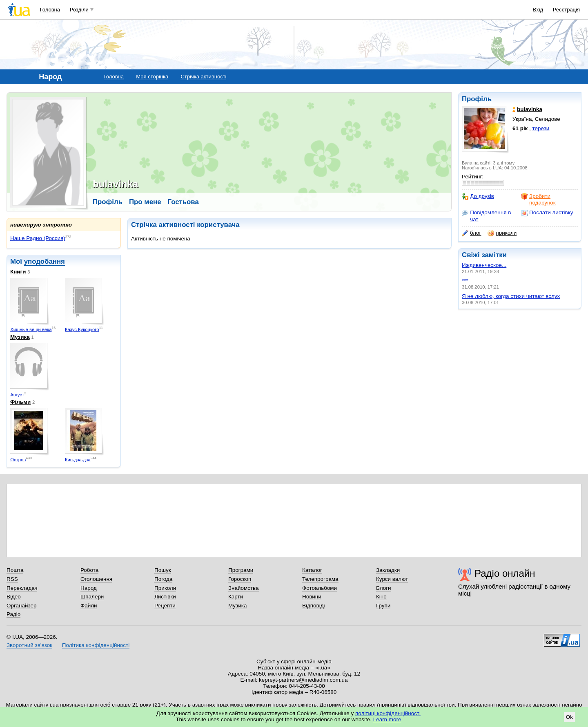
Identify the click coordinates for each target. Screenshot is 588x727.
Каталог (312, 570)
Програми (241, 570)
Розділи (79, 10)
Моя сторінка (152, 77)
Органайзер (21, 606)
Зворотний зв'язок (29, 645)
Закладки (388, 570)
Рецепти (165, 606)
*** (465, 281)
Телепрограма (320, 579)
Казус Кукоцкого (82, 329)
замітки (494, 255)
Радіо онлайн (505, 573)
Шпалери (92, 597)
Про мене (145, 202)
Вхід (538, 10)
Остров (18, 460)
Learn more (387, 719)
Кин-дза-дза (78, 460)
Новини (312, 597)
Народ (89, 588)
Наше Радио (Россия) (38, 238)
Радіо (13, 614)
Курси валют (392, 579)
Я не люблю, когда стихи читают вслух (511, 296)
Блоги (384, 588)
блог (471, 233)
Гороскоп (240, 579)
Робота (89, 570)
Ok (569, 717)
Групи (383, 606)
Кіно (381, 597)
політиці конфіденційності (388, 713)
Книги (18, 272)
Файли (89, 606)
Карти (236, 597)
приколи (502, 233)
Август (17, 395)
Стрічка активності (203, 77)
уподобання (45, 261)
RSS (12, 579)
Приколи (165, 588)
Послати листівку (547, 213)
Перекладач (22, 588)
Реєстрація (566, 10)
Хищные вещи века (31, 329)
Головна (50, 10)
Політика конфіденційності (96, 645)
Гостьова (183, 202)
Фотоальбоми (320, 588)
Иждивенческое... (484, 265)
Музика (20, 337)
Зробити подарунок (538, 199)
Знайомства (244, 588)
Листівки (165, 597)
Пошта (15, 570)
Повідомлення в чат (486, 216)
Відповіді (314, 606)
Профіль (477, 99)
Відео (14, 597)
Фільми (20, 402)
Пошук (163, 570)
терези (541, 128)
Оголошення (96, 579)
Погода (163, 579)
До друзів (478, 196)
